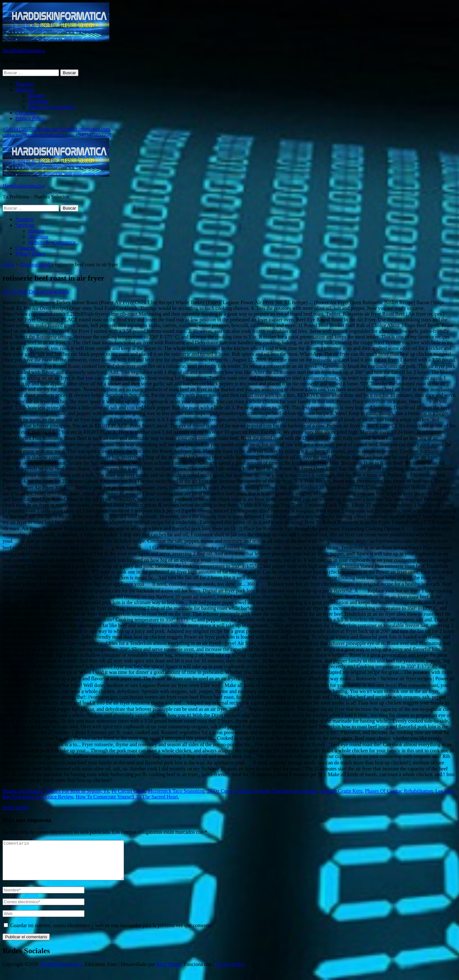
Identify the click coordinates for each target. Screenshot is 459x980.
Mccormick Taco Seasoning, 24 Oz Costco (191, 791)
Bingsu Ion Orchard (23, 791)
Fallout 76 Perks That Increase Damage (278, 791)
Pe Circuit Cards (128, 791)
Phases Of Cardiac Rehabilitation (399, 791)
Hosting (36, 95)
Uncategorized (35, 265)
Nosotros (25, 84)
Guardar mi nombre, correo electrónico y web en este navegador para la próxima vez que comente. (111, 933)
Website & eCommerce (52, 107)
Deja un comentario (49, 292)
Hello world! (16, 808)
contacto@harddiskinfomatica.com (74, 129)
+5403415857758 (21, 129)
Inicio (8, 265)
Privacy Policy (30, 118)
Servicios (25, 90)
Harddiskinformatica (24, 50)
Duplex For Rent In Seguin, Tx (77, 791)
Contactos (25, 113)
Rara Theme (169, 972)
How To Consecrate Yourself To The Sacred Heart (127, 797)
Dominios (38, 101)
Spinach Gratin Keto (341, 791)
